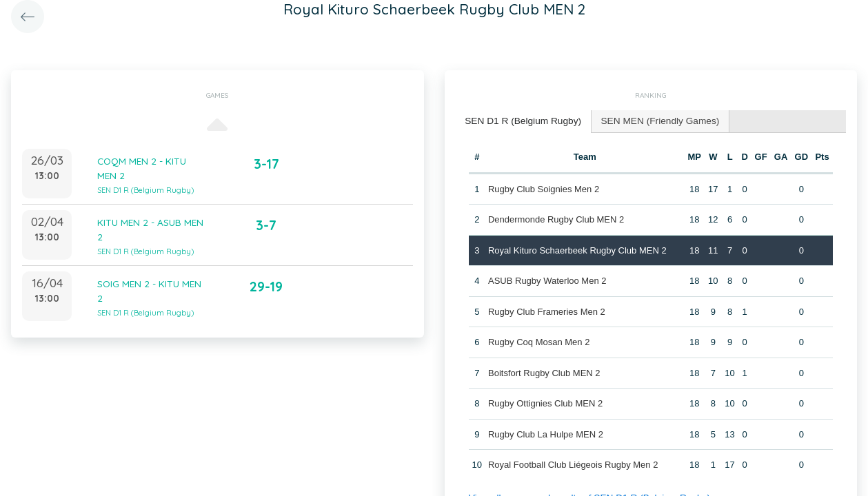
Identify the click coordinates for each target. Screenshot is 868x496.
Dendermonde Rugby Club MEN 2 (555, 218)
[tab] (520, 121)
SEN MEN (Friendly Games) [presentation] (650, 120)
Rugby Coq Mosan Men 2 (538, 341)
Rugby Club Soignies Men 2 (543, 187)
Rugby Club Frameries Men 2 (546, 310)
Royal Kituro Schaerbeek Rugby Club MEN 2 (577, 248)
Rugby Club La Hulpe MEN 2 (545, 432)
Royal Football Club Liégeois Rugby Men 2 (572, 463)
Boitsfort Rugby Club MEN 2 (544, 371)
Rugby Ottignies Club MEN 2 (545, 402)
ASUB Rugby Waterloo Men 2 (546, 279)
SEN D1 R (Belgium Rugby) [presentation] (520, 120)
